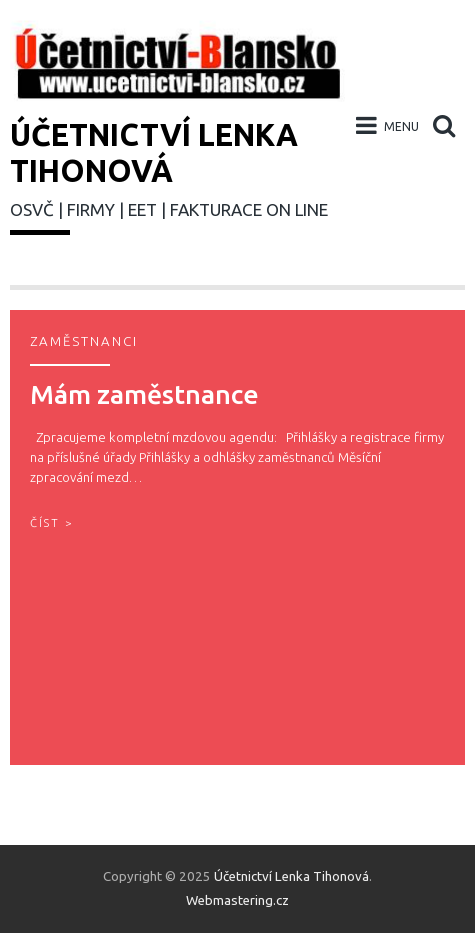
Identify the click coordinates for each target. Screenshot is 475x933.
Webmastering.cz (237, 900)
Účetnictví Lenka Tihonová (291, 876)
